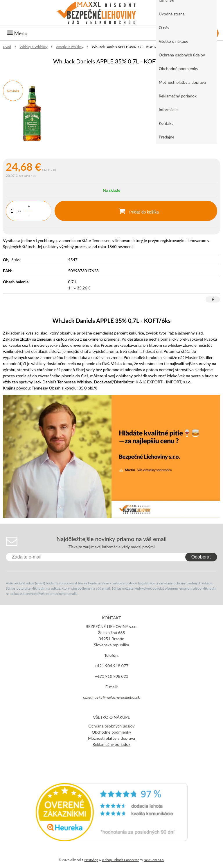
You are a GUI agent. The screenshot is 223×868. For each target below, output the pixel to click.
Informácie (168, 110)
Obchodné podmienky (179, 69)
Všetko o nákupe (174, 41)
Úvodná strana (172, 14)
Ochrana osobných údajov (182, 55)
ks (19, 211)
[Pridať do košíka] (136, 211)
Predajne (167, 137)
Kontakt (166, 123)
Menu (17, 33)
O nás (164, 27)
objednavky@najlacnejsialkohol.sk (111, 697)
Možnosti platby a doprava (182, 82)
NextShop (91, 860)
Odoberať (201, 557)
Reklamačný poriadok (178, 96)
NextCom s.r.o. (154, 860)
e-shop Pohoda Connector (121, 860)
